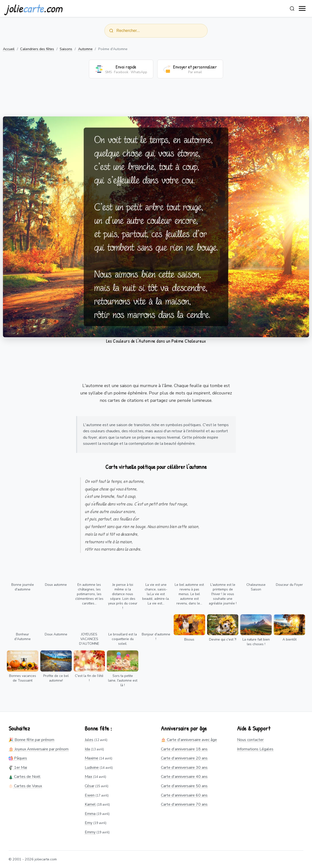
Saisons (66, 49)
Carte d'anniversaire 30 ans (184, 768)
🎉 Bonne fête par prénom (31, 740)
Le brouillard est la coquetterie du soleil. (123, 639)
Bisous (189, 639)
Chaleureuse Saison (256, 587)
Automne (85, 49)
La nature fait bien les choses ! (256, 642)
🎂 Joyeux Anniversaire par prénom (39, 749)
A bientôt (290, 639)
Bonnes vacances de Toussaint (23, 678)
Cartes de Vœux (25, 786)
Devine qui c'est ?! (223, 639)
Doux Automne (56, 634)
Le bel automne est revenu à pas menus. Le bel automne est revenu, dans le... (189, 594)
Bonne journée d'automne (23, 587)
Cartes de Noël (25, 777)
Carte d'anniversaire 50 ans (184, 786)
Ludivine (92, 768)
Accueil (9, 49)
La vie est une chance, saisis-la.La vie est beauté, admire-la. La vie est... (156, 594)
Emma (90, 814)
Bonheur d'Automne (22, 637)
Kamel (90, 804)
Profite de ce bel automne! (56, 678)
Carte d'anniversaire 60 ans (184, 795)
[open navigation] (302, 9)
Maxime (92, 758)
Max (88, 777)
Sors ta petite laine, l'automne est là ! (123, 680)
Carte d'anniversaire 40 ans (184, 777)
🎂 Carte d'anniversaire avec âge (189, 740)
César (90, 786)
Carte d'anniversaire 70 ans (184, 804)
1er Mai (18, 768)
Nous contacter (250, 740)
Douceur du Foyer (289, 585)
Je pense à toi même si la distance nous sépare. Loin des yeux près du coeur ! (123, 596)
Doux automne (56, 585)
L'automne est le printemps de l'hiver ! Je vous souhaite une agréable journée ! (223, 594)
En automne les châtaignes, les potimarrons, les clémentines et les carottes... (89, 594)
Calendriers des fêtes (37, 49)
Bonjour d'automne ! (156, 637)
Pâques (18, 758)
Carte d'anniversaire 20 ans (184, 758)
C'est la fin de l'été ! (89, 678)
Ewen (90, 795)
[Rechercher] (292, 9)
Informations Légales (255, 749)
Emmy (90, 832)
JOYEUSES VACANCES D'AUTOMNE (89, 639)
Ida (87, 749)
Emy (89, 823)
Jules (89, 740)
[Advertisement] (156, 100)
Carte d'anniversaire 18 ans (184, 749)
